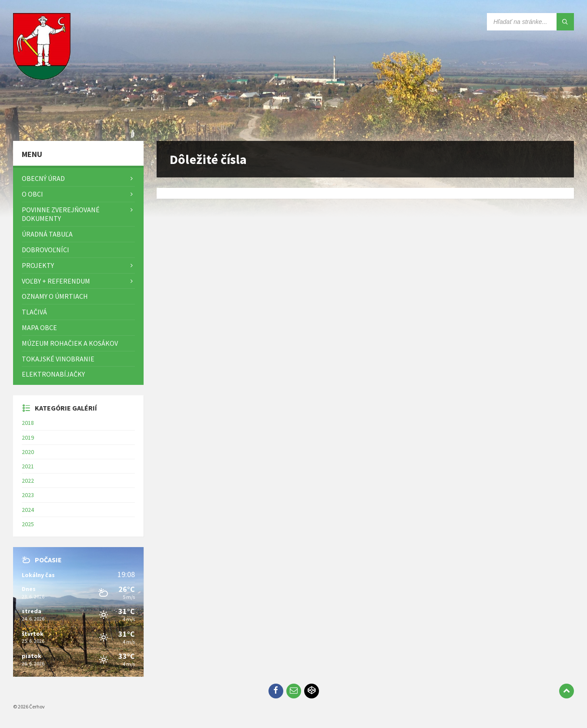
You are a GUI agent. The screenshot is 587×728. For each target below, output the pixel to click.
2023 (28, 495)
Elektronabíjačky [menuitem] (53, 374)
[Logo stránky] (44, 124)
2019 (28, 437)
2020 (28, 452)
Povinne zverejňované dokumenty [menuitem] (61, 214)
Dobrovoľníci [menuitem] (45, 250)
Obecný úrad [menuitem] (43, 178)
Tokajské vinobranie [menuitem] (58, 359)
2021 (28, 466)
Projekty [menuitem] (38, 265)
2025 (28, 524)
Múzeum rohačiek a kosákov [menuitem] (70, 343)
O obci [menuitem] (32, 194)
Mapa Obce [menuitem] (39, 327)
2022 (28, 481)
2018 (28, 423)
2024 (28, 510)
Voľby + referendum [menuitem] (56, 281)
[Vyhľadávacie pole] (530, 22)
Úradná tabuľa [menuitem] (47, 234)
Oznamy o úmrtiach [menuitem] (55, 296)
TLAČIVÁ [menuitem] (34, 312)
